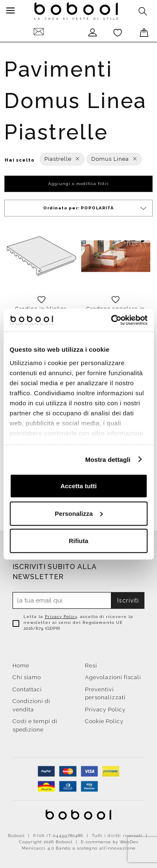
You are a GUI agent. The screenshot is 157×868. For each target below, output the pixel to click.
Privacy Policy (61, 617)
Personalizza (79, 513)
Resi (91, 666)
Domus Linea (114, 159)
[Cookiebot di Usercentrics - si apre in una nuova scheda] (112, 320)
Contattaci (27, 689)
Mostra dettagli (108, 459)
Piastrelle (62, 159)
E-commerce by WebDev (110, 842)
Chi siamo (27, 677)
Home (21, 666)
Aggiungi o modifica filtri (78, 184)
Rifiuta (78, 541)
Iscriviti (128, 600)
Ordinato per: (95, 208)
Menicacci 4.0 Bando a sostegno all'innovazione (79, 848)
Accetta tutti (78, 486)
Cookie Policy (104, 721)
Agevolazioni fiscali (113, 677)
